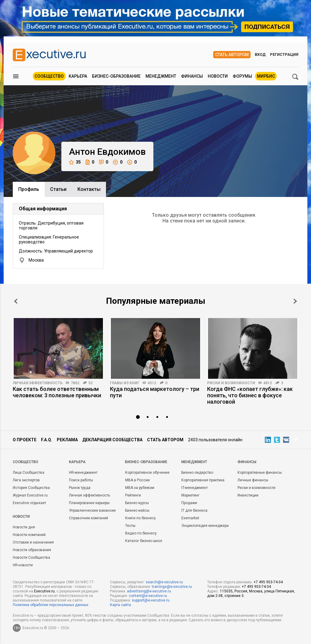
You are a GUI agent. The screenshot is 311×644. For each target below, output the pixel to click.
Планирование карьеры (89, 503)
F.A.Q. (47, 440)
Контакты (89, 189)
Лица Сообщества (29, 473)
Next (295, 301)
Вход (260, 54)
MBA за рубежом (140, 488)
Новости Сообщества (31, 558)
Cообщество (26, 462)
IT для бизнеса (194, 510)
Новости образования (32, 550)
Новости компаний (29, 535)
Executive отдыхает (29, 503)
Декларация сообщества (112, 440)
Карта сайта (120, 605)
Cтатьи (58, 189)
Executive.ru (44, 591)
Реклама (67, 440)
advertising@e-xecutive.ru (149, 591)
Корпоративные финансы (260, 473)
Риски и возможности (231, 383)
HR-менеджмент (83, 473)
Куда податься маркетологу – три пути (155, 392)
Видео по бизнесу (141, 533)
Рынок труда (80, 488)
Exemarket (190, 518)
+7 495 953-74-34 (268, 582)
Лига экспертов (26, 480)
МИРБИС (266, 76)
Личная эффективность (38, 383)
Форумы (242, 76)
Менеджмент (161, 76)
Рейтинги (133, 495)
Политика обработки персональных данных (51, 605)
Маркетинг (190, 495)
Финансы (192, 76)
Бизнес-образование (116, 76)
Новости (218, 76)
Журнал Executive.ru (30, 495)
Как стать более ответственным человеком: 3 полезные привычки (57, 392)
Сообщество (49, 76)
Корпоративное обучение (147, 473)
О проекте (25, 440)
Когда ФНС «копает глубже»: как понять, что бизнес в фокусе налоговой (250, 395)
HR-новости (23, 565)
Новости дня (24, 527)
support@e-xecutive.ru (151, 600)
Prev (16, 301)
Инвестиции (248, 495)
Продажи (189, 503)
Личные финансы (253, 480)
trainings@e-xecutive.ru (172, 587)
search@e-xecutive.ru (164, 582)
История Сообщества (31, 488)
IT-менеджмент (195, 488)
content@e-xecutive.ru (148, 596)
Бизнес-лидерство (197, 473)
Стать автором (232, 55)
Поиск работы (81, 480)
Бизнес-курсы (137, 503)
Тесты (130, 526)
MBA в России (137, 480)
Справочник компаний (89, 518)
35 (75, 162)
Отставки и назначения (33, 542)
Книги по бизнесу (140, 518)
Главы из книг (125, 383)
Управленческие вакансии (92, 510)
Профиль (29, 189)
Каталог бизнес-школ (144, 541)
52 (91, 383)
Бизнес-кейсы (137, 510)
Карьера (78, 76)
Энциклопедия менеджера (205, 526)
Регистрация (284, 54)
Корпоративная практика (203, 480)
